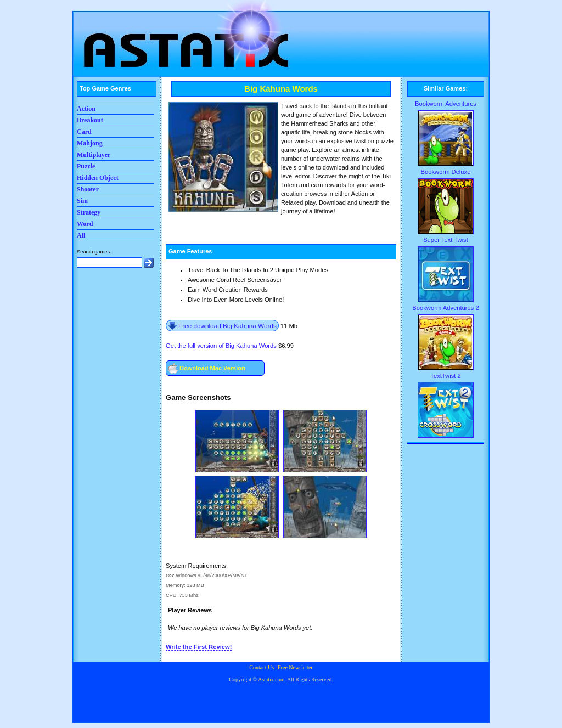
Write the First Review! (199, 647)
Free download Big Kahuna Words (227, 326)
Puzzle (86, 166)
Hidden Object (98, 178)
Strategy (89, 212)
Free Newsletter (295, 667)
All (81, 235)
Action (86, 109)
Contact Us (262, 667)
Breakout (90, 120)
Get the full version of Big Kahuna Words (221, 346)
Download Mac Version (212, 368)
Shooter (88, 189)
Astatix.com (271, 679)
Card (84, 132)
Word (85, 224)
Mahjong (90, 143)
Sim (82, 201)
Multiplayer (94, 155)
